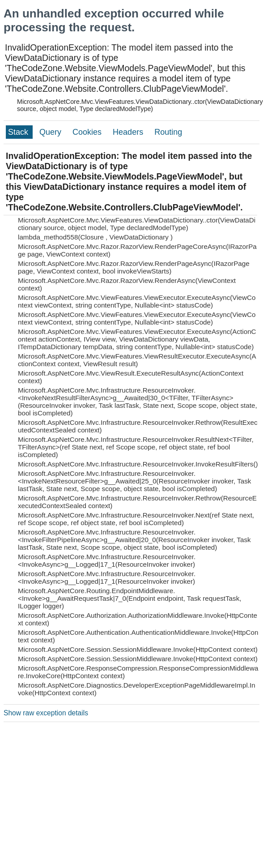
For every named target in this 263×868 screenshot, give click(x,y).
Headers (129, 132)
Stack (19, 132)
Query (51, 132)
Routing (168, 132)
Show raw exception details (46, 713)
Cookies (88, 132)
